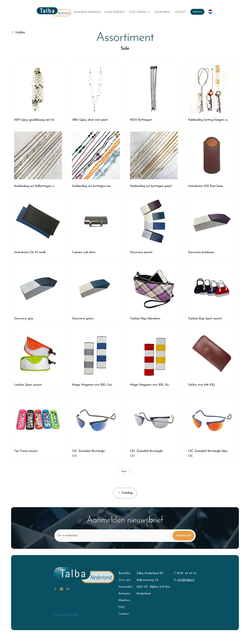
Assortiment (162, 12)
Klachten (124, 600)
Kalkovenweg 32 (147, 580)
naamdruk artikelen (87, 12)
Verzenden (125, 587)
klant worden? (115, 12)
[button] (139, 12)
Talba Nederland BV (150, 573)
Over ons (124, 580)
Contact (180, 12)
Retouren (124, 594)
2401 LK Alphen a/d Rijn (153, 587)
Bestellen (124, 573)
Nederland (144, 594)
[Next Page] (125, 471)
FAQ (122, 607)
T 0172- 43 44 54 (185, 573)
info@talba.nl (186, 580)
